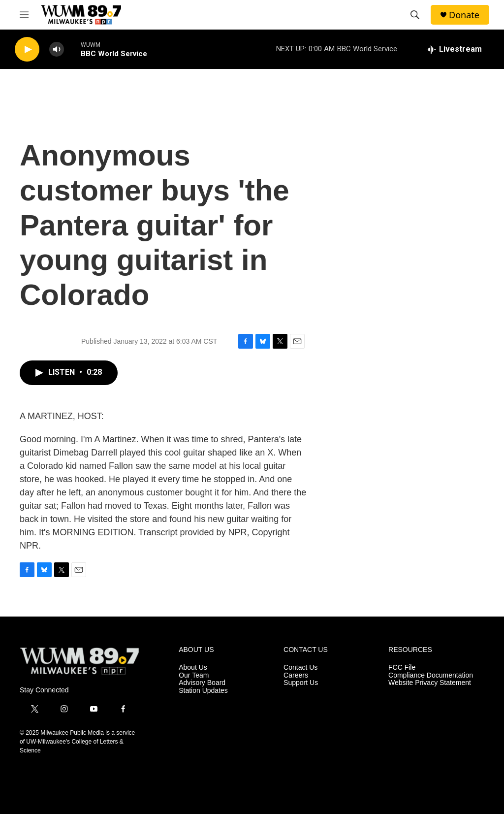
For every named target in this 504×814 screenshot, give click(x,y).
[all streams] (454, 49)
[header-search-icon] (415, 15)
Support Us (301, 683)
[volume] (57, 49)
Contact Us (300, 667)
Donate (464, 15)
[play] (27, 49)
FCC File (402, 667)
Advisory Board (202, 683)
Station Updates (203, 691)
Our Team (194, 675)
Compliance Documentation (431, 675)
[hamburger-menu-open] (24, 15)
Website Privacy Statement (430, 683)
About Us (193, 667)
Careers (296, 675)
